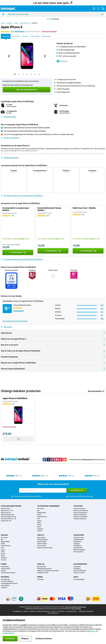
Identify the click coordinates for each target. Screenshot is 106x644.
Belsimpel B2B (41, 567)
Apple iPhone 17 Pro (7, 511)
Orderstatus (77, 569)
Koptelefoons (78, 546)
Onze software (5, 586)
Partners (32, 611)
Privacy (53, 611)
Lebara (39, 521)
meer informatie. (76, 609)
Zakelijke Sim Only (43, 573)
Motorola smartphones (81, 517)
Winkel (40, 577)
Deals (76, 577)
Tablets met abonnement (45, 548)
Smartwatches (78, 548)
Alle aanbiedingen (79, 579)
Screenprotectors (79, 540)
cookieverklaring (8, 633)
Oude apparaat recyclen (8, 573)
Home (3, 23)
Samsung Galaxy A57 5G (9, 517)
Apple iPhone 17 (6, 509)
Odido (39, 523)
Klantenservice (80, 564)
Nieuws (26, 611)
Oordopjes (77, 544)
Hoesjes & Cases (79, 538)
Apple (16, 23)
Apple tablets (41, 538)
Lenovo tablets (42, 546)
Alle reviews (6, 327)
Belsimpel (5, 577)
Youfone (40, 531)
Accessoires (79, 535)
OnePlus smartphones (80, 513)
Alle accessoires (78, 552)
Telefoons (78, 506)
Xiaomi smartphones (80, 515)
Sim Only (4, 535)
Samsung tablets (42, 540)
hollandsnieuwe (42, 517)
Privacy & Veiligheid (7, 581)
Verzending (77, 567)
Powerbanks (77, 542)
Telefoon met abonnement (48, 506)
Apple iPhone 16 (6, 513)
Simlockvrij (62, 61)
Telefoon (9, 23)
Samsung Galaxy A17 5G (9, 519)
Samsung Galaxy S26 (7, 515)
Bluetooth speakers (79, 550)
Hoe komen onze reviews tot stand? (15, 321)
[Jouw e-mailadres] (43, 490)
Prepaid (3, 571)
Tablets (41, 535)
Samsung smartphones (81, 511)
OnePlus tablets (42, 544)
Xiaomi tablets (42, 542)
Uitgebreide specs (8, 117)
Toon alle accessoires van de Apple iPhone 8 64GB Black (22, 196)
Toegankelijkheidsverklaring (9, 583)
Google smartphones (80, 519)
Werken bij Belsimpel (43, 611)
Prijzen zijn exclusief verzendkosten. (76, 607)
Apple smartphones (80, 509)
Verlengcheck (5, 567)
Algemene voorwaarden (86, 611)
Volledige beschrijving (10, 158)
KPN (39, 519)
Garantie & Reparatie (80, 571)
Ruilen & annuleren (79, 573)
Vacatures (4, 588)
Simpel (39, 525)
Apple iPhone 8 (25, 23)
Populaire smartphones (11, 506)
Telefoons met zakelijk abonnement (48, 571)
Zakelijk (41, 564)
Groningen (40, 579)
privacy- (93, 631)
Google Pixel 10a (6, 521)
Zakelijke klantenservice (44, 569)
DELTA (39, 515)
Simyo (39, 527)
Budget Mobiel (42, 513)
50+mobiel (40, 509)
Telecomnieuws (6, 569)
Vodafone (40, 529)
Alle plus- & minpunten (10, 138)
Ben (38, 511)
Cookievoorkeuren (72, 611)
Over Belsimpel (5, 579)
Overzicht (34, 23)
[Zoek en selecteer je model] (55, 14)
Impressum (61, 611)
